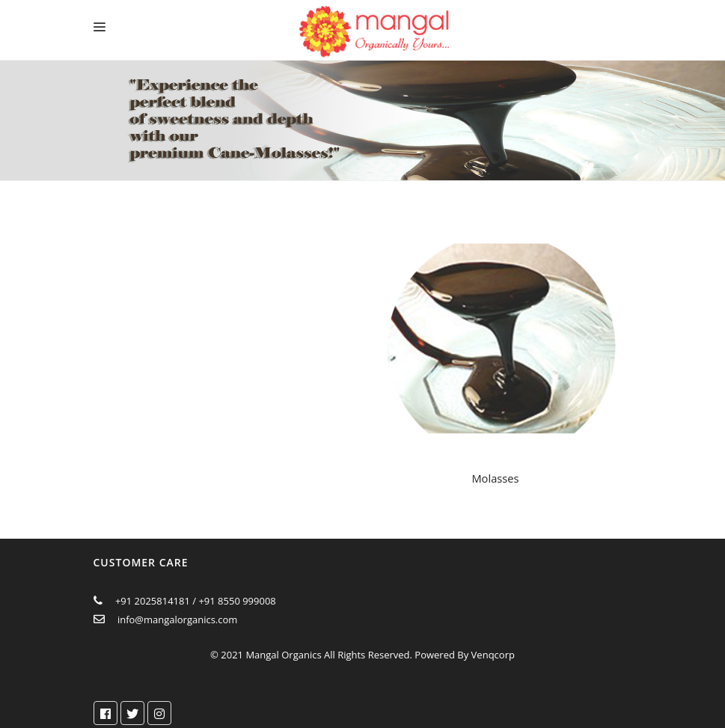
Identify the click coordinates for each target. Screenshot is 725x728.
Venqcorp (493, 655)
